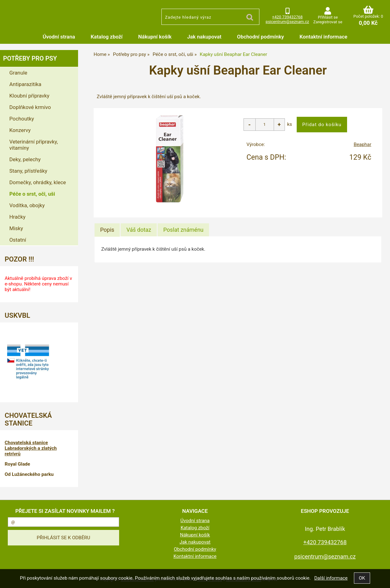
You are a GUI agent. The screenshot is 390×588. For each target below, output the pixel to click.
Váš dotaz (139, 230)
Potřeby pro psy (30, 58)
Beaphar (362, 144)
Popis (107, 230)
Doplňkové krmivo (30, 107)
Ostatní (18, 240)
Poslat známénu (183, 230)
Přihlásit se (328, 17)
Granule (18, 73)
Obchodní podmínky (260, 37)
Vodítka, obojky (27, 205)
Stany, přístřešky (28, 171)
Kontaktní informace (323, 37)
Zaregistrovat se (328, 22)
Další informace (331, 578)
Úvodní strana (59, 37)
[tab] (107, 230)
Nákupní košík (155, 37)
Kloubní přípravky (29, 96)
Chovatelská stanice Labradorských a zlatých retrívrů (31, 448)
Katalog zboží (107, 37)
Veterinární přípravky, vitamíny (34, 145)
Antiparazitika (25, 84)
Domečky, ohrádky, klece (38, 182)
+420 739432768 (287, 17)
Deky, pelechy (25, 159)
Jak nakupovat (204, 37)
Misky (16, 228)
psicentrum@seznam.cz (287, 22)
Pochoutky (22, 119)
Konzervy (20, 130)
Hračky (17, 217)
